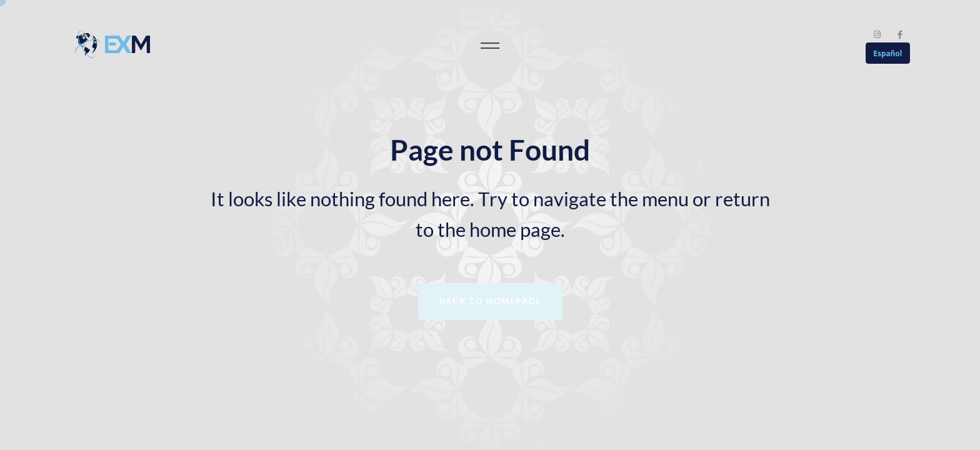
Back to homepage (490, 301)
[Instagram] (878, 35)
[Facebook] (900, 35)
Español (887, 53)
